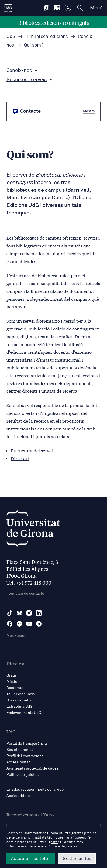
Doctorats (15, 688)
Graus (12, 675)
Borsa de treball (20, 700)
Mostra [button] (89, 111)
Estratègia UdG (20, 707)
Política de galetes (23, 775)
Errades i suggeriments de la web (35, 790)
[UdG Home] (8, 8)
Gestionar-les (77, 859)
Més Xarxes (16, 636)
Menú (96, 8)
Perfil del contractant (25, 756)
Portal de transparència (27, 744)
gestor (53, 842)
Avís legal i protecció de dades (32, 768)
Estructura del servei (32, 450)
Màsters (13, 682)
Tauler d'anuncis (21, 694)
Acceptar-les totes (31, 859)
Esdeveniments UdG (24, 713)
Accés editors (18, 796)
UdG (11, 37)
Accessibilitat (18, 762)
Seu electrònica (20, 750)
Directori (20, 458)
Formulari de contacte (25, 594)
